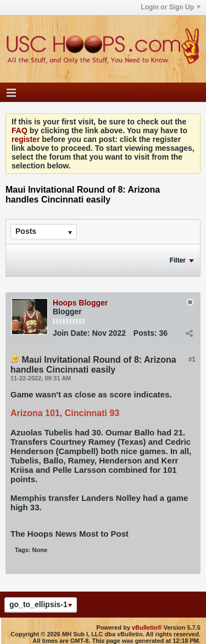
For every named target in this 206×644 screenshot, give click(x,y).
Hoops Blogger (80, 303)
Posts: (145, 333)
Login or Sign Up (171, 7)
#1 (192, 359)
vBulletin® (147, 627)
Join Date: (71, 333)
